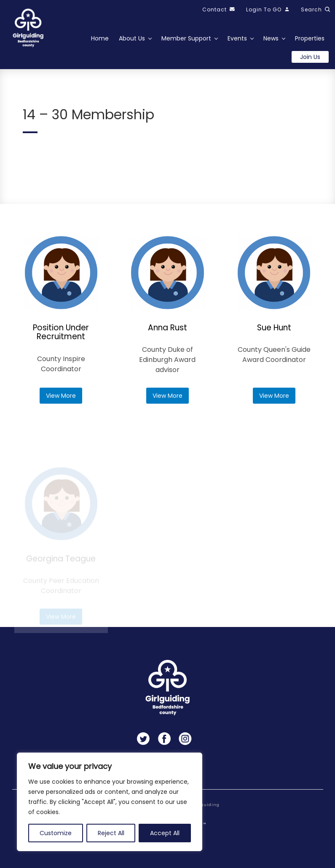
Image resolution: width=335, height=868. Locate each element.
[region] (110, 802)
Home (100, 38)
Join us (310, 57)
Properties (310, 38)
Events (237, 38)
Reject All (111, 833)
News (271, 38)
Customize (56, 833)
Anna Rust (167, 328)
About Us (132, 38)
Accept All (165, 833)
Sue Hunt (274, 328)
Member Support (186, 38)
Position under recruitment (61, 332)
